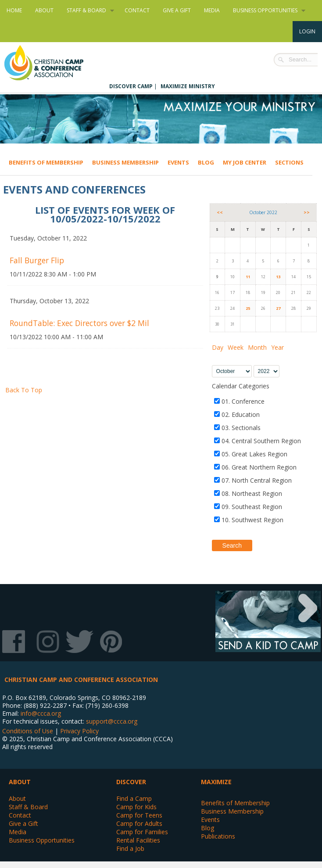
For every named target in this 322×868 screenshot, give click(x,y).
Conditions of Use (28, 731)
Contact (137, 10)
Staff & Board (87, 11)
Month (257, 347)
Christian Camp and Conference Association (53, 63)
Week (236, 347)
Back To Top (24, 390)
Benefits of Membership (46, 162)
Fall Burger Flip (37, 260)
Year (277, 347)
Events (178, 162)
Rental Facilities (138, 840)
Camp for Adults (139, 823)
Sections (289, 162)
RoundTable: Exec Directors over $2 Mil (79, 323)
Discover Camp (131, 86)
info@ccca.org (41, 713)
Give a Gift (177, 10)
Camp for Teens (139, 815)
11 (248, 277)
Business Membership (125, 162)
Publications (218, 836)
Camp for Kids (136, 807)
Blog (206, 162)
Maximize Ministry (188, 86)
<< (220, 212)
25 (248, 308)
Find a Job (130, 848)
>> (307, 212)
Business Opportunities (266, 11)
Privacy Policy (79, 731)
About (44, 10)
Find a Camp (134, 798)
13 (278, 277)
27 (278, 308)
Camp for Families (142, 832)
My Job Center (245, 162)
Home (14, 10)
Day (218, 347)
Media (212, 10)
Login (307, 31)
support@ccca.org (112, 721)
